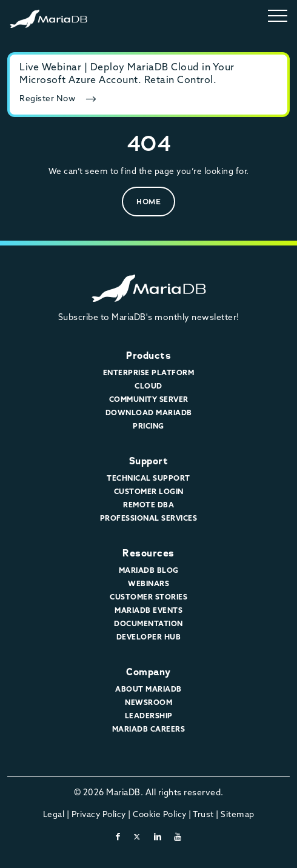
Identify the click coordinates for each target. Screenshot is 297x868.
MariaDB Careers (149, 730)
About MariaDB (148, 690)
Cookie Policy (160, 815)
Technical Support (148, 479)
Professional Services (149, 519)
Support (149, 461)
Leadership (149, 716)
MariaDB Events (148, 611)
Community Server (149, 400)
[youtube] (178, 837)
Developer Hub (149, 638)
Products (148, 356)
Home (148, 202)
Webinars (148, 584)
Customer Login (149, 492)
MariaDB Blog (149, 571)
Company (148, 672)
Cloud (148, 387)
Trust (203, 815)
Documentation (148, 624)
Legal (54, 815)
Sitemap (238, 815)
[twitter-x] (137, 837)
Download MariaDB (149, 413)
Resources (148, 553)
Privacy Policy (99, 815)
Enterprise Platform (149, 373)
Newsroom (148, 703)
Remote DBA (148, 506)
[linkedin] (158, 837)
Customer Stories (148, 598)
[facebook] (118, 837)
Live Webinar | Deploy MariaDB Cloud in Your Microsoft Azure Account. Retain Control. (127, 74)
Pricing (148, 427)
